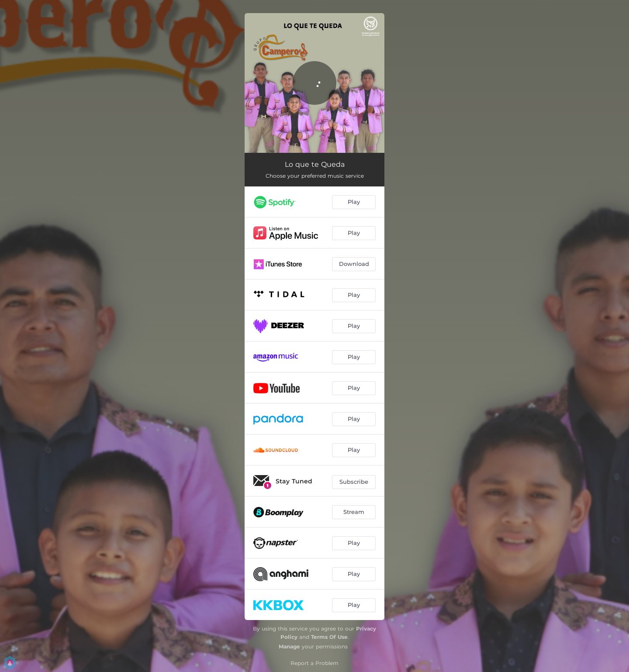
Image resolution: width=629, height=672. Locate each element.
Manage (289, 646)
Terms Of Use (329, 637)
